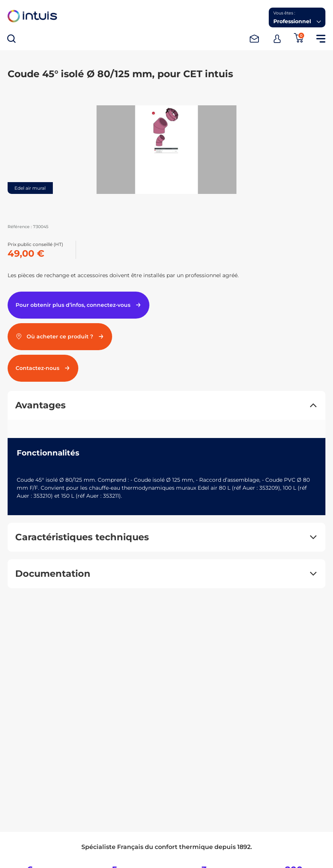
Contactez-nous (43, 368)
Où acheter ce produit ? (60, 336)
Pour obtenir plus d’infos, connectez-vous (78, 305)
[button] (297, 17)
